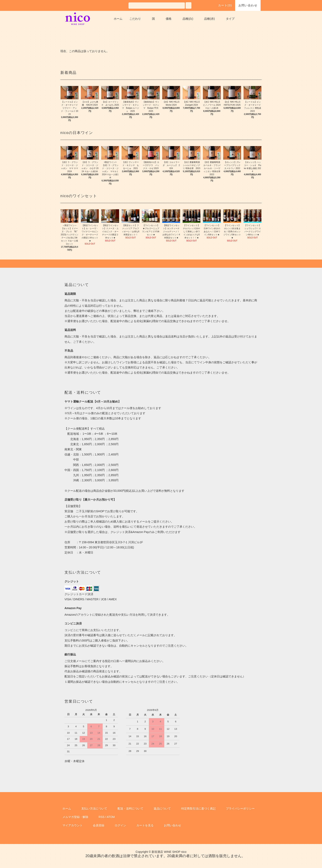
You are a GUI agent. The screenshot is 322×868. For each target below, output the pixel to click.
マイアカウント (72, 825)
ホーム (118, 19)
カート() (223, 5)
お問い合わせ (248, 5)
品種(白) (188, 19)
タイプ (230, 19)
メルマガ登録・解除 (75, 817)
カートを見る (145, 825)
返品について (162, 809)
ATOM (111, 817)
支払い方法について (94, 809)
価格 (169, 19)
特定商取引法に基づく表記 (198, 809)
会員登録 (99, 825)
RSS (102, 817)
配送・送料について (130, 809)
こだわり (135, 19)
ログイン (120, 825)
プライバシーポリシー (240, 809)
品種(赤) (209, 19)
